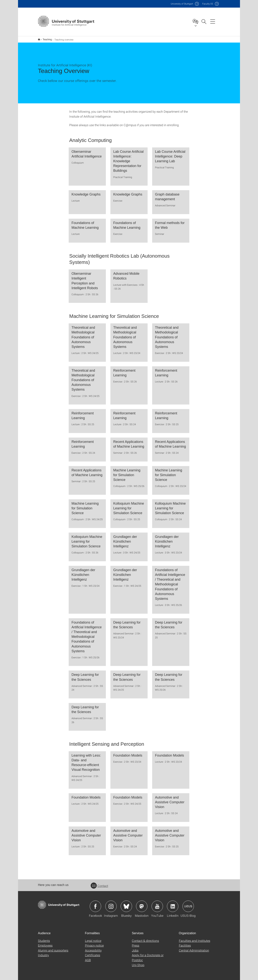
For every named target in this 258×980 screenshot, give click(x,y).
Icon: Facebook (95, 904)
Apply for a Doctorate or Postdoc (148, 955)
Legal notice (93, 938)
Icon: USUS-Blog (188, 904)
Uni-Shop (138, 962)
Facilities (185, 943)
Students (44, 938)
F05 (208, 4)
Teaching (45, 38)
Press (136, 943)
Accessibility (93, 948)
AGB (88, 957)
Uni (182, 4)
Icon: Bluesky (126, 904)
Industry (43, 953)
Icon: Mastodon (142, 904)
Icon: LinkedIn (173, 904)
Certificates (93, 953)
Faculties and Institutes (195, 938)
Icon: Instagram (111, 904)
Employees (45, 943)
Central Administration (194, 948)
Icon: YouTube (157, 904)
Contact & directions (145, 938)
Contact (99, 883)
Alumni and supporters (53, 948)
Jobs (135, 948)
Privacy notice (94, 943)
